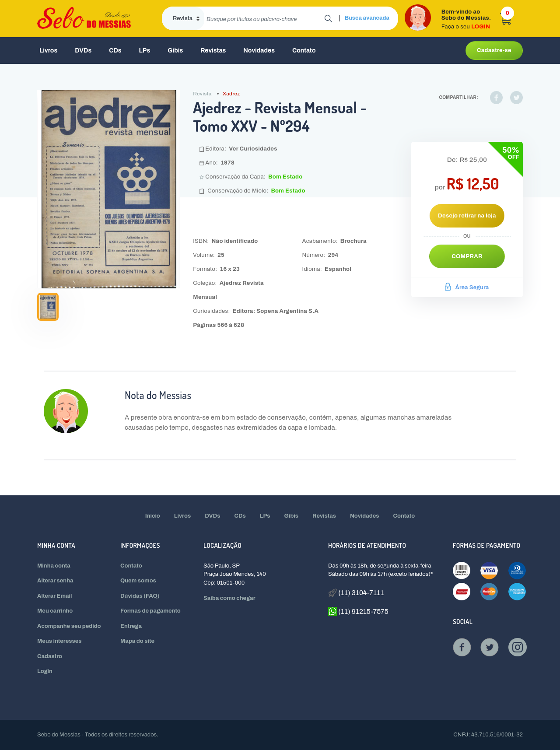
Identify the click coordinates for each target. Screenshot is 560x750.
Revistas (213, 51)
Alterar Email (54, 596)
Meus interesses (59, 641)
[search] (264, 18)
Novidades (259, 51)
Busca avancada (367, 18)
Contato (304, 51)
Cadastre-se (494, 50)
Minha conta (54, 566)
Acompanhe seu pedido (69, 626)
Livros (48, 51)
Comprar (467, 256)
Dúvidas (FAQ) (140, 596)
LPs (145, 51)
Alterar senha (55, 581)
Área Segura (467, 287)
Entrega (131, 626)
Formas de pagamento (150, 611)
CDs (115, 51)
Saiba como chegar (229, 598)
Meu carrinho (55, 611)
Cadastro (50, 656)
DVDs (83, 51)
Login (45, 671)
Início (153, 516)
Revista (202, 94)
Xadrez (231, 94)
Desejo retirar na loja (467, 216)
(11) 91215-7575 (358, 611)
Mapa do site (137, 641)
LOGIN (481, 27)
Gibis (175, 51)
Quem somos (138, 581)
